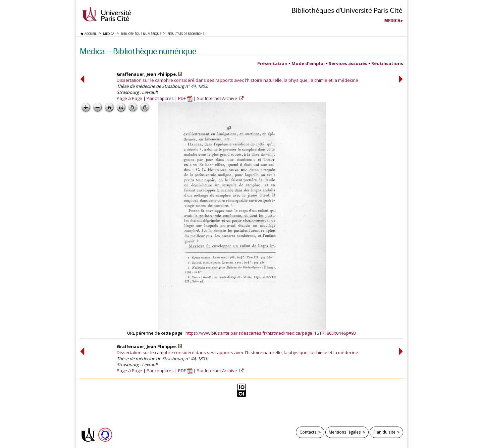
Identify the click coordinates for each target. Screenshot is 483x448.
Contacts (308, 432)
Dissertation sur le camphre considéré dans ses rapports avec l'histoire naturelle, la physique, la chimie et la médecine (237, 80)
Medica (392, 21)
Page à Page (129, 98)
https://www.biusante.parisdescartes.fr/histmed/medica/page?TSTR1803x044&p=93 (271, 333)
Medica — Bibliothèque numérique (138, 51)
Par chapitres (160, 98)
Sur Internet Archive (218, 98)
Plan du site (384, 432)
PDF (185, 98)
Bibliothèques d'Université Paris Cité (347, 10)
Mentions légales (345, 432)
